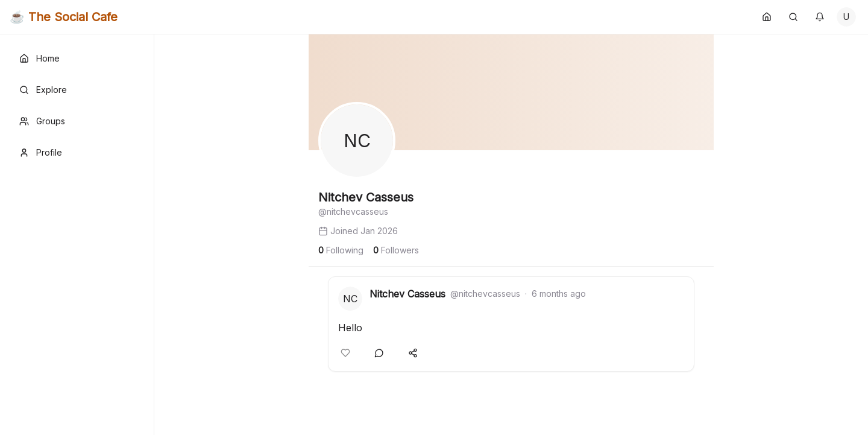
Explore (43, 90)
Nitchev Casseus (407, 294)
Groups (42, 121)
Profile (41, 152)
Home (39, 58)
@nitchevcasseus (485, 294)
